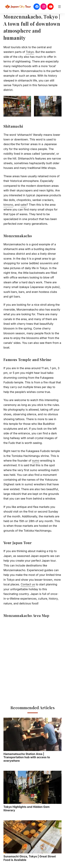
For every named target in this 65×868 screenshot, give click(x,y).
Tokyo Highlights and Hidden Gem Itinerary (32, 791)
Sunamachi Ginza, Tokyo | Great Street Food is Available (32, 841)
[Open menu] (59, 7)
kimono (8, 205)
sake (23, 205)
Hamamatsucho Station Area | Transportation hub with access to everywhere (32, 740)
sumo (36, 461)
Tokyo (30, 52)
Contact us (28, 584)
